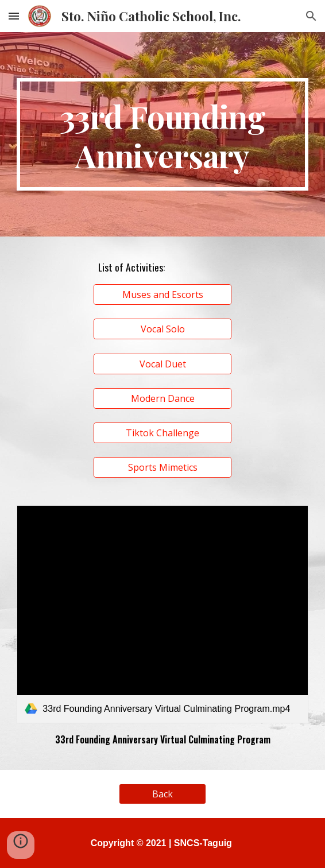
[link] (162, 614)
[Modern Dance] (162, 398)
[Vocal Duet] (162, 364)
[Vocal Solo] (162, 329)
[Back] (162, 794)
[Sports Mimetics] (162, 467)
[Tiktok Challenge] (162, 433)
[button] (14, 16)
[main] (162, 134)
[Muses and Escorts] (162, 294)
